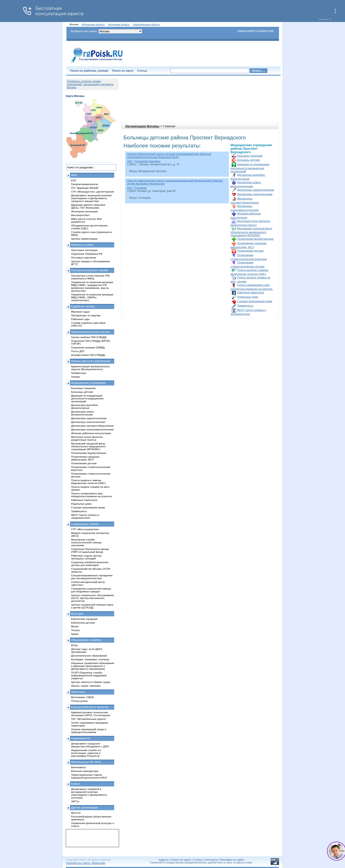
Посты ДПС (78, 351)
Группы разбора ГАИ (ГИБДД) (89, 337)
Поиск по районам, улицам (89, 71)
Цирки (75, 634)
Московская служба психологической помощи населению (86, 542)
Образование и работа (86, 640)
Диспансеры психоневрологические (92, 429)
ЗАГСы (75, 801)
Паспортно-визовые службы (90, 270)
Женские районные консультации (91, 433)
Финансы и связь (82, 245)
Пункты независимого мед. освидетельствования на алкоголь (92, 495)
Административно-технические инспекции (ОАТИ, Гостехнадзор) (91, 714)
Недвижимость (81, 738)
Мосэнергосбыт (80, 215)
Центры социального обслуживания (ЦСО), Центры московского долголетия (93, 598)
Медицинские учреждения (88, 383)
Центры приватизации (84, 239)
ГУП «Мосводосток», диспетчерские (93, 192)
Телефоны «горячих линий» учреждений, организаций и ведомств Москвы (90, 84)
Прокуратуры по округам (86, 315)
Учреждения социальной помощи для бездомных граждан (91, 590)
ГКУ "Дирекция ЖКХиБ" (85, 188)
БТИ (74, 180)
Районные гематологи (251, 293)
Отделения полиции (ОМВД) (88, 347)
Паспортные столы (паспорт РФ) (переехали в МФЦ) (90, 277)
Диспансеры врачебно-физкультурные (85, 406)
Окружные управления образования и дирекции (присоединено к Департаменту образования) (93, 666)
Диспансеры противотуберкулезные (93, 426)
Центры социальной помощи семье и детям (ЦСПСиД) (92, 606)
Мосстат (76, 813)
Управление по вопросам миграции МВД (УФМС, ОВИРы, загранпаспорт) (92, 297)
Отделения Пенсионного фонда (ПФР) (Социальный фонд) (90, 550)
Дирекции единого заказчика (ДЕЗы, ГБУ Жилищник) (88, 206)
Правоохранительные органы (91, 332)
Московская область (93, 24)
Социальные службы (85, 524)
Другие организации (84, 807)
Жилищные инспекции (84, 211)
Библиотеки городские (84, 619)
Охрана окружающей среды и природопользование (89, 731)
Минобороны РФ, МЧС (86, 762)
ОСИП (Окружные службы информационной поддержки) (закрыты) (89, 675)
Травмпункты (245, 306)
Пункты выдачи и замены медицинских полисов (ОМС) (88, 482)
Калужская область (119, 24)
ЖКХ (74, 175)
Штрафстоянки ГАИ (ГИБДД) (88, 355)
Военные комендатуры (85, 771)
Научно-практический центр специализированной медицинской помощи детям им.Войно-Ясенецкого (175, 182)
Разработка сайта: (78, 863)
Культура (77, 614)
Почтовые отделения (84, 257)
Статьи (142, 71)
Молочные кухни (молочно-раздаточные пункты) (87, 438)
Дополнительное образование (89, 656)
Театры (75, 630)
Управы (76, 377)
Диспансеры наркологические (256, 190)
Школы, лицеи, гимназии (86, 686)
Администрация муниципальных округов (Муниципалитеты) (90, 368)
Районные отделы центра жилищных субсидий (86, 557)
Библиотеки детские (83, 623)
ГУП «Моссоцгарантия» (85, 529)
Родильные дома (248, 297)
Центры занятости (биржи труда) (91, 682)
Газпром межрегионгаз (85, 184)
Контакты (212, 860)
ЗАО (130, 161)
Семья (75, 784)
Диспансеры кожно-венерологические (83, 413)
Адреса (163, 860)
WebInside (98, 863)
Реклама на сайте (232, 860)
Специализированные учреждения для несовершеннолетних (92, 577)
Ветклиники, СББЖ (83, 697)
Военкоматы (78, 767)
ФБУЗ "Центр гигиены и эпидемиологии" (85, 516)
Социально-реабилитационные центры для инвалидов (90, 564)
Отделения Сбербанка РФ (87, 254)
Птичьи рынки (79, 701)
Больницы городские (250, 156)
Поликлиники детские (250, 251)
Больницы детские (249, 160)
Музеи (75, 626)
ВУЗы (74, 645)
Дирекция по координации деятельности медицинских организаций (250, 168)
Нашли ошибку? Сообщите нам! (256, 31)
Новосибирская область (147, 24)
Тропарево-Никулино (148, 161)
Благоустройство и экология (90, 707)
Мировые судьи (80, 312)
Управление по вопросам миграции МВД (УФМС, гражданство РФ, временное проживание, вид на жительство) (92, 286)
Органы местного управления (91, 361)
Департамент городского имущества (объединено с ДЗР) (90, 745)
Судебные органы (83, 306)
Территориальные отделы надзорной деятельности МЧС (89, 776)
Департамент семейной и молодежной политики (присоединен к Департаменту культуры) (89, 793)
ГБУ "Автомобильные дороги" (89, 719)
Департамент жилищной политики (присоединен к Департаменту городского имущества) (91, 198)
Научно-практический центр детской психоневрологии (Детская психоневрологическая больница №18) (169, 156)
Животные (78, 692)
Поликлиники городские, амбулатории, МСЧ (86, 458)
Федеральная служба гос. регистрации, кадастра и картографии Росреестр (86, 753)
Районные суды (80, 319)
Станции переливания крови (255, 301)
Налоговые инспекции (84, 250)
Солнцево (141, 188)
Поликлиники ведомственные (255, 239)
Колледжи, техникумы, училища (90, 659)
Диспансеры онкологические (255, 194)
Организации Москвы (142, 126)
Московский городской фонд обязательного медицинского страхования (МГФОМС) (251, 232)
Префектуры (79, 373)
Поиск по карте (123, 71)
